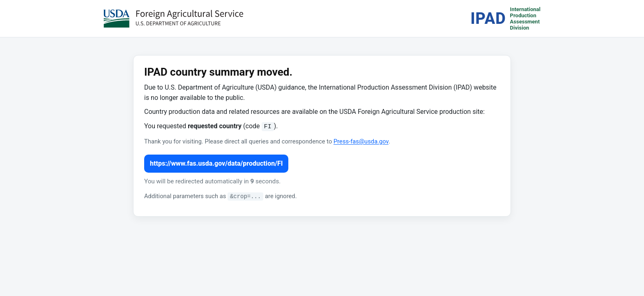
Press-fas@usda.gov (361, 141)
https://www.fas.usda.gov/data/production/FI (216, 163)
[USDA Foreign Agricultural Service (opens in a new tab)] (173, 18)
